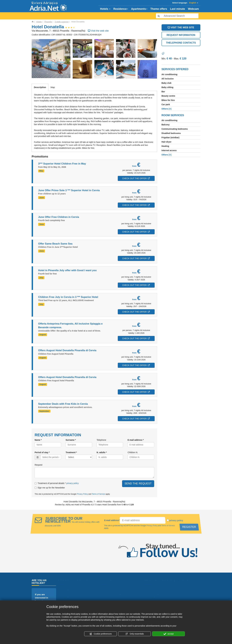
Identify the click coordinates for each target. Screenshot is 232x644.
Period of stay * (42, 452)
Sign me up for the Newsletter (50, 488)
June (157, 590)
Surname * (71, 440)
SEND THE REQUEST (138, 484)
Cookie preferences (101, 634)
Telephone (101, 440)
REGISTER (190, 527)
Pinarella (48, 22)
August (159, 594)
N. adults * (102, 452)
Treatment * (71, 452)
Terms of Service (98, 494)
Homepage (74, 590)
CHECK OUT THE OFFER (135, 178)
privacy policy (72, 483)
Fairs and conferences (168, 597)
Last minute (177, 9)
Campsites (118, 590)
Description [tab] (40, 87)
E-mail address (112, 520)
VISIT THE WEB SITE (181, 27)
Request (38, 465)
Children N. (133, 452)
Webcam (193, 9)
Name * (38, 440)
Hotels (105, 9)
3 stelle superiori (62, 22)
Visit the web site (98, 31)
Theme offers (159, 9)
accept (169, 634)
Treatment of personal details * (50, 483)
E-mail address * (136, 440)
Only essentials (135, 634)
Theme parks (119, 594)
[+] (167, 109)
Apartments (139, 9)
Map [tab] (53, 87)
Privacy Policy (82, 494)
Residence (121, 9)
